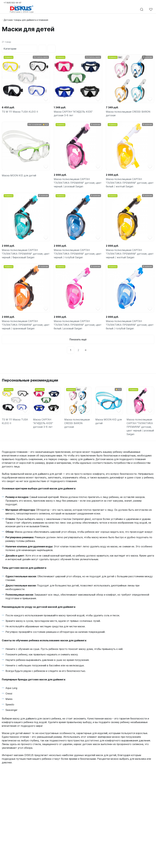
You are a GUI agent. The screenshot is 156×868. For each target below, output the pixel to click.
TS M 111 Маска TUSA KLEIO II (20, 112)
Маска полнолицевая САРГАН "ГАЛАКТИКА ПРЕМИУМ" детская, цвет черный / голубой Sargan (78, 254)
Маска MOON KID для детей (19, 175)
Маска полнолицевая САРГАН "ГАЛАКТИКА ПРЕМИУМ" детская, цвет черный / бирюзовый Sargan (26, 254)
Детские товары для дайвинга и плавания (26, 20)
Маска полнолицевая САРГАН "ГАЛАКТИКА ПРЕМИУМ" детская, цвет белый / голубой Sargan (130, 325)
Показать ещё (78, 339)
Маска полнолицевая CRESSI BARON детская (128, 113)
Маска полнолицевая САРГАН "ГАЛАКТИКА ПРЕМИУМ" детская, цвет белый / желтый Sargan (130, 183)
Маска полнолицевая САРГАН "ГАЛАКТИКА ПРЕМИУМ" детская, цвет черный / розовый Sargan (78, 183)
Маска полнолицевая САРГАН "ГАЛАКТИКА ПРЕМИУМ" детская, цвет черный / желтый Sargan (130, 254)
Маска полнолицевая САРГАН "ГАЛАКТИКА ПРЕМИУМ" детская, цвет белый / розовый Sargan (78, 325)
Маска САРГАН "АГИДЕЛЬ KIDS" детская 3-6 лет (73, 113)
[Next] (85, 350)
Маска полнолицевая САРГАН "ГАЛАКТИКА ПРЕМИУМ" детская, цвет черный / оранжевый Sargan (26, 325)
